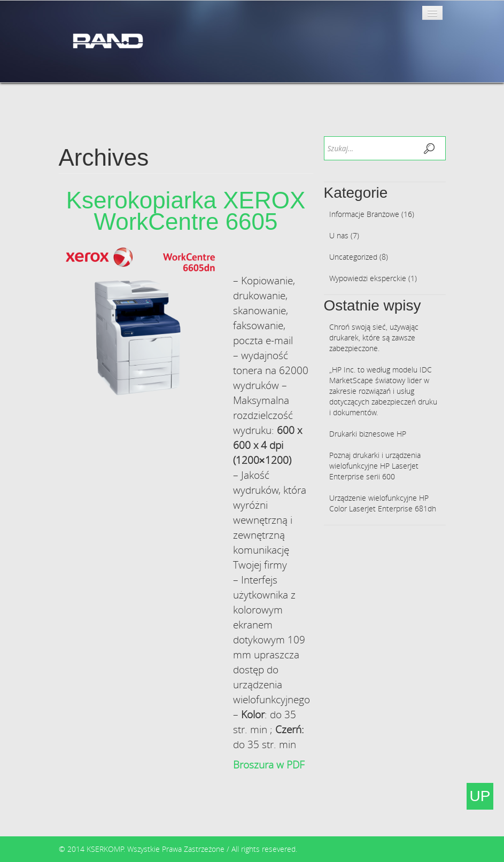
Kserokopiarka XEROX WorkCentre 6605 (186, 211)
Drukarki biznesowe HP (368, 434)
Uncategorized (353, 257)
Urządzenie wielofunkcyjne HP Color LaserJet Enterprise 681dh (383, 503)
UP (480, 796)
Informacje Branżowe (364, 214)
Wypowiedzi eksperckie (368, 278)
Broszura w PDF (269, 765)
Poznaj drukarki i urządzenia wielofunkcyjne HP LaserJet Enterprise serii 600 (375, 466)
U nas (339, 235)
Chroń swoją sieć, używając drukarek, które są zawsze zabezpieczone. (374, 337)
